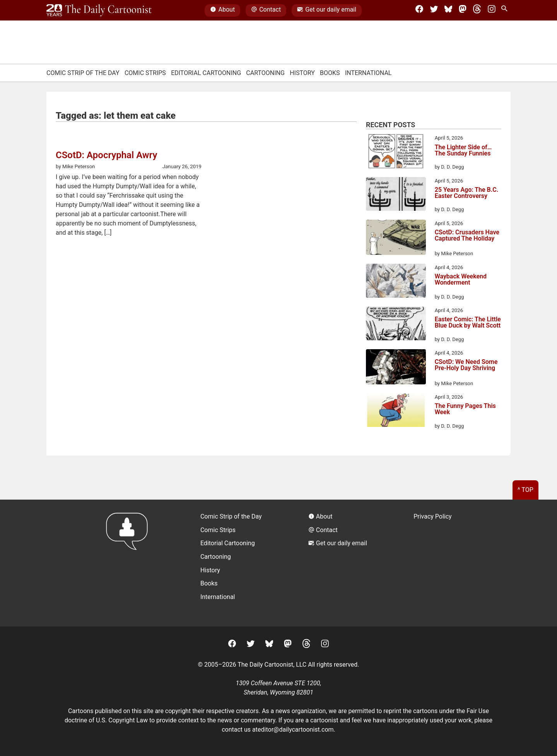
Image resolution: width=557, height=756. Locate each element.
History (302, 73)
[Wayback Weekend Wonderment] (396, 282)
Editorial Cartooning (206, 73)
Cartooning (265, 73)
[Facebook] (419, 10)
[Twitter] (434, 10)
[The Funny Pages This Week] (396, 411)
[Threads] (477, 10)
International (368, 73)
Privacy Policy (433, 516)
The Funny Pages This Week (465, 409)
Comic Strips (145, 73)
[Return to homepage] (129, 563)
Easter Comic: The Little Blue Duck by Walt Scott (468, 323)
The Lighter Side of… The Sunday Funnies (463, 151)
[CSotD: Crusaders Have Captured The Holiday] (396, 239)
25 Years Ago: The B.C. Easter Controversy (467, 193)
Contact (266, 10)
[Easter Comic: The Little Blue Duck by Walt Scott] (396, 325)
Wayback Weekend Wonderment (461, 280)
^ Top (525, 490)
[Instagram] (492, 10)
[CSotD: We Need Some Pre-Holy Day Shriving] (396, 368)
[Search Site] (506, 10)
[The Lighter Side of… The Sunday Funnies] (396, 152)
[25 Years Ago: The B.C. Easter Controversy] (396, 195)
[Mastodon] (463, 10)
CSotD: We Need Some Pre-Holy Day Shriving (466, 365)
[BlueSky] (448, 10)
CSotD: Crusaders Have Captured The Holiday (467, 236)
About (222, 10)
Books (330, 73)
